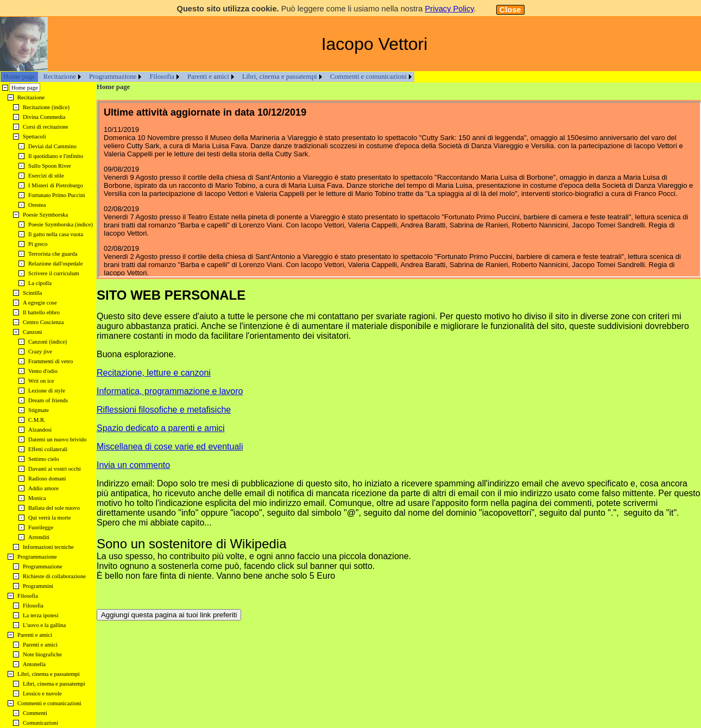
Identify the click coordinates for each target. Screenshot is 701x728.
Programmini (38, 586)
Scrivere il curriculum (54, 273)
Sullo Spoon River (50, 166)
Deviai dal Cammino (52, 146)
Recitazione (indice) (46, 107)
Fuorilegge (41, 527)
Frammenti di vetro (50, 361)
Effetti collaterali (48, 449)
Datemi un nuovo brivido (57, 439)
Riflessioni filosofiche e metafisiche (164, 410)
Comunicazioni (40, 723)
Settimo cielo (44, 459)
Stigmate (39, 410)
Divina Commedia (44, 117)
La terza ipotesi (41, 615)
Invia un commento (133, 465)
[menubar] (207, 77)
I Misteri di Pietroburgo (56, 185)
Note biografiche (42, 654)
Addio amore (43, 488)
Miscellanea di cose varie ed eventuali (170, 447)
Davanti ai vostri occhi (55, 469)
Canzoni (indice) (48, 342)
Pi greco (38, 244)
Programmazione (113, 77)
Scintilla (33, 293)
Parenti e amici (208, 77)
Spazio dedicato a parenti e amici (161, 428)
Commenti (35, 713)
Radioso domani (47, 479)
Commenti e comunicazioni (368, 77)
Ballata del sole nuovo (54, 508)
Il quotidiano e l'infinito (56, 156)
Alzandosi (40, 430)
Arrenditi (39, 537)
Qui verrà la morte (49, 518)
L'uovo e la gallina (44, 625)
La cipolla (40, 283)
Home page (19, 77)
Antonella (34, 664)
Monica (37, 498)
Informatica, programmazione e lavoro (170, 391)
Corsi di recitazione (45, 127)
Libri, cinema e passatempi (280, 77)
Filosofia (162, 77)
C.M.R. (37, 420)
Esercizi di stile (46, 176)
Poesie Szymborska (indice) (61, 224)
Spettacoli (34, 137)
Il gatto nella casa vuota (56, 234)
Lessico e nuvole (42, 694)
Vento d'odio (43, 371)
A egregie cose (40, 303)
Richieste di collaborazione (54, 576)
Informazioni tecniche (48, 547)
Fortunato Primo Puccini (57, 195)
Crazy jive (40, 352)
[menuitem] (19, 77)
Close (510, 10)
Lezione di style (47, 391)
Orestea (37, 205)
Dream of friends (48, 400)
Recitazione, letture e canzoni (154, 373)
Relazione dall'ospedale (55, 264)
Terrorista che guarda (53, 254)
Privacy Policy (449, 9)
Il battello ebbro (41, 312)
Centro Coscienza (43, 322)
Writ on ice (41, 381)
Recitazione (60, 77)
